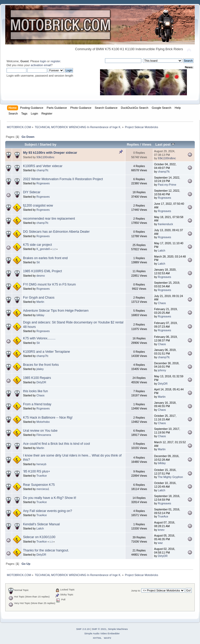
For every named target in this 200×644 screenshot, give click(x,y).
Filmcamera (44, 435)
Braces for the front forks (41, 365)
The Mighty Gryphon (170, 477)
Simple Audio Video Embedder (102, 633)
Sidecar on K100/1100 (39, 537)
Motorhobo (43, 422)
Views (147, 144)
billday (40, 315)
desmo (41, 276)
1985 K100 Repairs (37, 378)
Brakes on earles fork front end (45, 258)
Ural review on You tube (40, 431)
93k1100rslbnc (45, 157)
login (43, 61)
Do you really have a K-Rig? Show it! (50, 498)
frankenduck (165, 224)
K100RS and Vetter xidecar (43, 166)
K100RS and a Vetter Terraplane (46, 352)
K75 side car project (37, 245)
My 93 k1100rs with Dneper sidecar (50, 153)
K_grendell (43, 249)
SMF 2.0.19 (83, 629)
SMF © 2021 (99, 629)
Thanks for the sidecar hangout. (46, 550)
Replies (133, 144)
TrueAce (42, 476)
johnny (162, 370)
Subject (31, 144)
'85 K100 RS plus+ (37, 471)
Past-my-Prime (167, 185)
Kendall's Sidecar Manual (41, 524)
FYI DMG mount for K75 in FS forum (49, 284)
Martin (40, 302)
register (55, 61)
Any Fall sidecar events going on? (48, 511)
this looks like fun (35, 391)
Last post (165, 144)
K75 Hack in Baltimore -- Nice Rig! (48, 418)
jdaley (40, 369)
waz (160, 543)
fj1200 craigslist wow (38, 206)
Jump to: (136, 591)
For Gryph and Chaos (39, 298)
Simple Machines (118, 629)
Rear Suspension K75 (39, 485)
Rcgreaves (43, 183)
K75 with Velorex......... (39, 338)
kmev (161, 530)
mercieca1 (43, 489)
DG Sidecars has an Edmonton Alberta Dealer (56, 232)
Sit (38, 262)
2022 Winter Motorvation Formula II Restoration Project (63, 179)
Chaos (162, 303)
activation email (41, 65)
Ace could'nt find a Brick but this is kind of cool (56, 444)
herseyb (41, 464)
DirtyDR (41, 382)
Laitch (162, 250)
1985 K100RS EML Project (43, 271)
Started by (48, 144)
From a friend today (37, 404)
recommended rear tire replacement (49, 219)
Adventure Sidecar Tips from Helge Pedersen (56, 311)
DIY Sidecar (32, 192)
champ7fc (42, 170)
